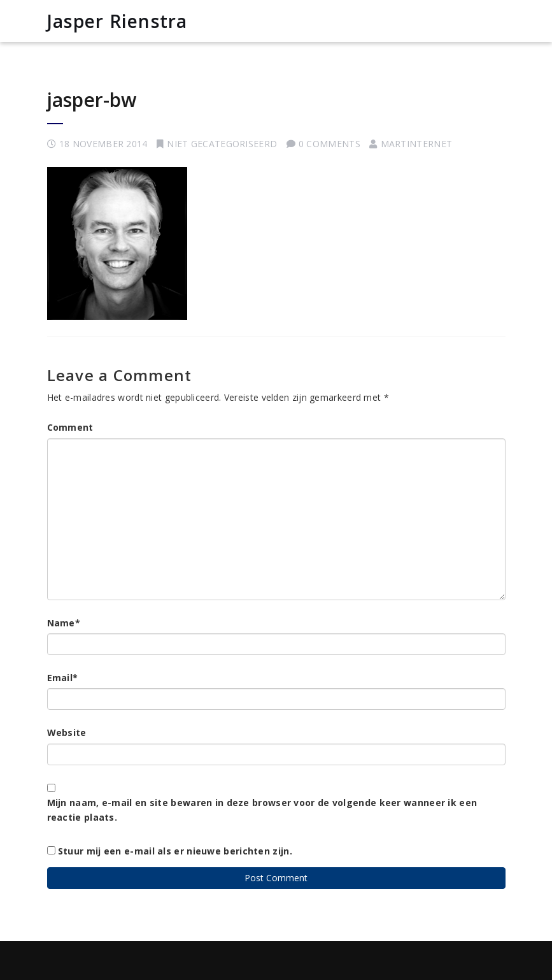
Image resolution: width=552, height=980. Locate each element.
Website (67, 732)
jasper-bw (92, 100)
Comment (70, 427)
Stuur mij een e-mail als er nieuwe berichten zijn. (175, 851)
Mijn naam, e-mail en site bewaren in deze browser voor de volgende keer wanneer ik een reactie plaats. (262, 810)
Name (64, 623)
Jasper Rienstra (117, 21)
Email (63, 678)
